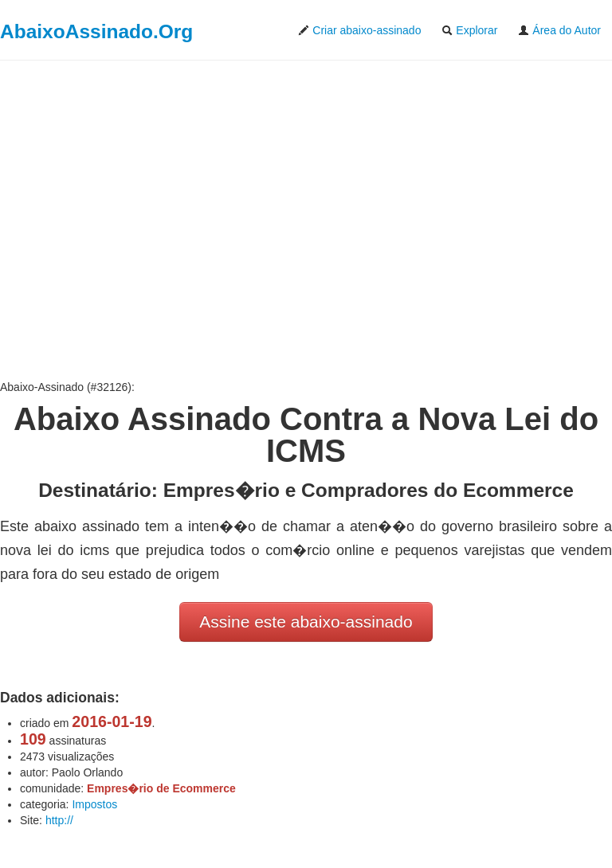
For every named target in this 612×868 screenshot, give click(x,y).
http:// (59, 820)
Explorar (469, 30)
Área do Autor (559, 30)
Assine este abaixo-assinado (306, 622)
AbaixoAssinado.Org (96, 31)
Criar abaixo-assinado (359, 30)
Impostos (94, 804)
